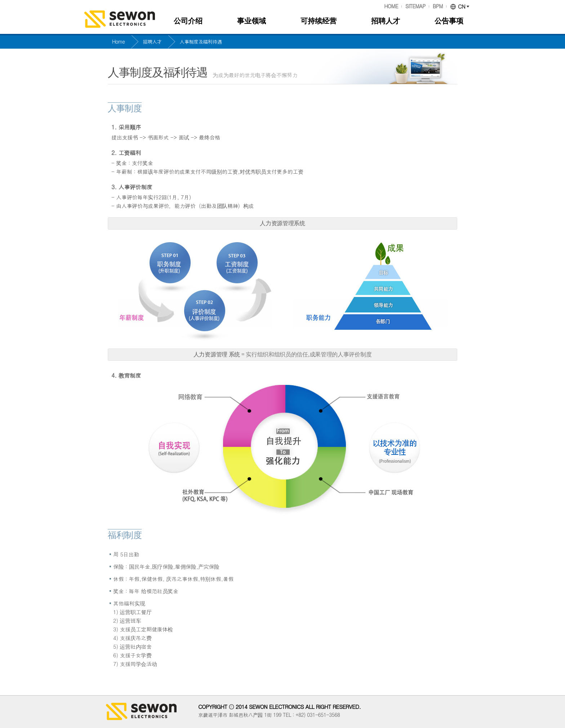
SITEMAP (415, 6)
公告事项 (449, 21)
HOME (391, 6)
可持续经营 (319, 21)
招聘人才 (386, 21)
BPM (438, 6)
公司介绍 (188, 21)
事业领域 (252, 21)
